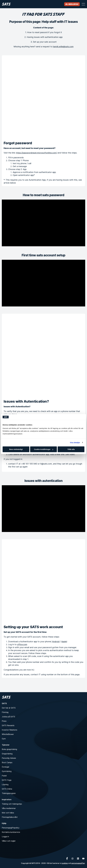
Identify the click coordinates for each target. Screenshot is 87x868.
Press (4, 721)
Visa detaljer (75, 443)
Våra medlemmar (9, 808)
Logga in (5, 837)
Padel (4, 776)
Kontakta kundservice (11, 832)
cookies (65, 863)
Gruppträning (7, 754)
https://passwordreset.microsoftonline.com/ (36, 153)
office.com (22, 644)
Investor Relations (10, 730)
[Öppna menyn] (83, 4)
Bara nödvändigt (16, 449)
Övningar (5, 767)
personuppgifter (78, 863)
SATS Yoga (7, 780)
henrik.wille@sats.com (63, 46)
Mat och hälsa (8, 813)
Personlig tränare (9, 758)
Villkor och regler (9, 841)
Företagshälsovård (10, 817)
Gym (4, 739)
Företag (5, 712)
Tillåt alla (71, 449)
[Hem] (6, 4)
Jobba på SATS (8, 717)
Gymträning (7, 771)
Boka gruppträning (9, 749)
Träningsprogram (9, 793)
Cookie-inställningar (44, 449)
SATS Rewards (8, 725)
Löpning (5, 784)
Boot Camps (7, 762)
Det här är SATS (9, 708)
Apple (64, 642)
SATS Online (7, 789)
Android (56, 642)
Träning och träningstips (12, 804)
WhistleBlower (8, 734)
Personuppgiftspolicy (11, 828)
